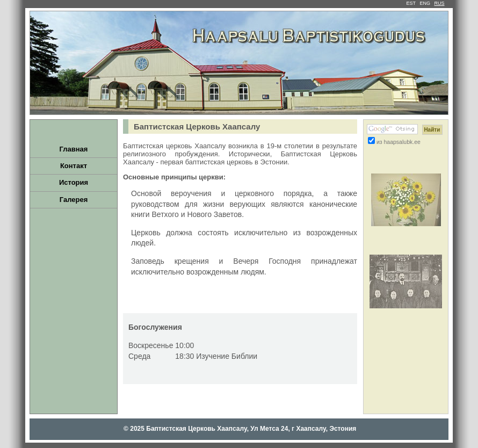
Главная (74, 149)
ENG (425, 3)
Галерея (74, 200)
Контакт (74, 166)
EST (411, 3)
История (74, 182)
